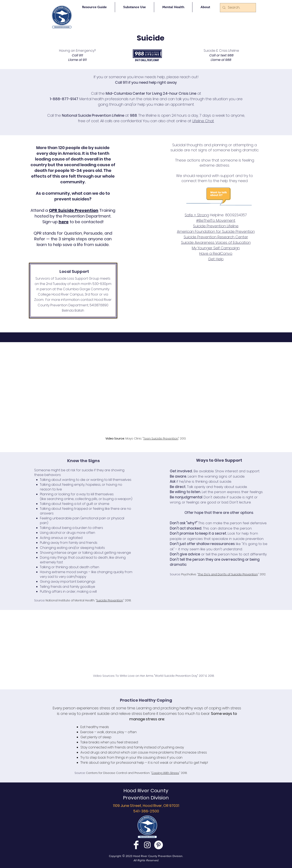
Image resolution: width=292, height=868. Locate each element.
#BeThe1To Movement (216, 220)
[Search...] (238, 8)
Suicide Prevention (110, 600)
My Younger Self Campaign (216, 248)
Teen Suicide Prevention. (161, 438)
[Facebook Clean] (136, 845)
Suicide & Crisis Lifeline (221, 51)
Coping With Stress (165, 773)
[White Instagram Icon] (147, 845)
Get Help (216, 259)
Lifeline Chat (203, 121)
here (64, 222)
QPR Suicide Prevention (74, 210)
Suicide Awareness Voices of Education (216, 242)
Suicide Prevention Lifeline (216, 226)
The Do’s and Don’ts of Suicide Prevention (228, 574)
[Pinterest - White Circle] (159, 845)
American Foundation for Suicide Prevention (216, 231)
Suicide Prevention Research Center (216, 237)
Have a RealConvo (216, 253)
